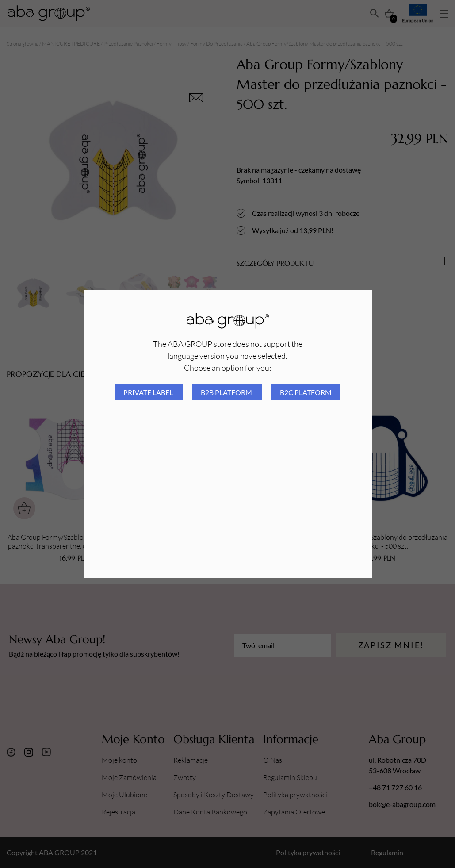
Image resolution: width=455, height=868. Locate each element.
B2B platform (227, 392)
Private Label (149, 392)
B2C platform (306, 392)
